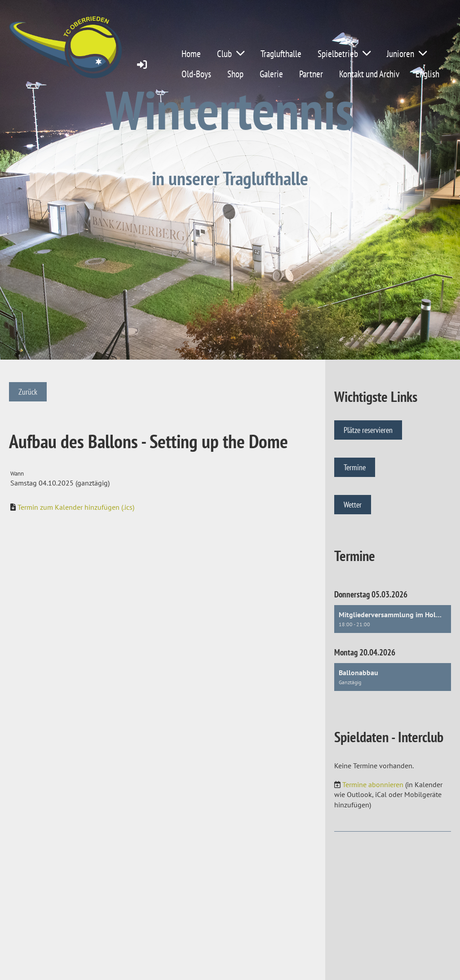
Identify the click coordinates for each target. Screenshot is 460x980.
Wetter (353, 505)
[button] (393, 619)
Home (191, 54)
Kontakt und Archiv (369, 74)
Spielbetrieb (344, 54)
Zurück (28, 392)
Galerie (271, 74)
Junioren (407, 54)
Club (231, 54)
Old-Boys (196, 74)
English (427, 74)
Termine (355, 467)
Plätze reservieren (368, 430)
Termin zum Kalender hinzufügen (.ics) (76, 507)
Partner (311, 74)
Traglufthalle (281, 54)
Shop (235, 74)
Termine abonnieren (373, 784)
